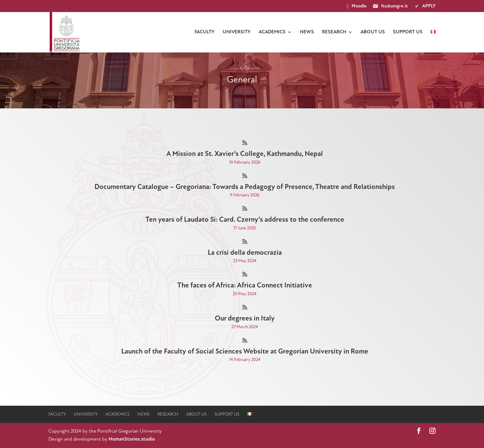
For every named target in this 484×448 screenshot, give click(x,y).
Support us (408, 32)
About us (373, 32)
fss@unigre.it (390, 6)
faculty (204, 32)
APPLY (424, 6)
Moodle (357, 6)
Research (334, 32)
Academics (272, 32)
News (307, 32)
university (237, 32)
